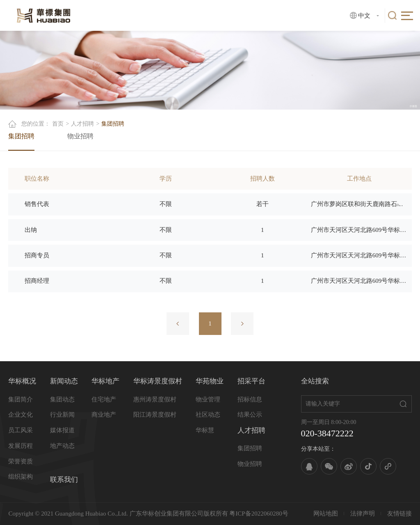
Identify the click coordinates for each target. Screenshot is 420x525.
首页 (58, 124)
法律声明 (363, 514)
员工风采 (21, 430)
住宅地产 (104, 399)
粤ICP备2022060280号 (259, 514)
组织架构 (21, 477)
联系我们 (64, 480)
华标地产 (105, 381)
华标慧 (205, 430)
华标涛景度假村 (158, 381)
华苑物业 (210, 381)
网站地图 (326, 514)
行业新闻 (62, 415)
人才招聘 (82, 124)
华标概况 (22, 381)
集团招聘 (21, 136)
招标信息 (250, 399)
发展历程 (21, 446)
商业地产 (104, 415)
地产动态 (62, 446)
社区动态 (208, 415)
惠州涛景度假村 (155, 399)
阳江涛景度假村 (155, 415)
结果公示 (250, 415)
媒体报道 (62, 430)
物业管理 (208, 399)
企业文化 (21, 415)
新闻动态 (64, 381)
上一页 (178, 324)
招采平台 (251, 381)
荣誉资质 (21, 461)
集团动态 (62, 399)
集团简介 (21, 399)
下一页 (242, 324)
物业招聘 (80, 136)
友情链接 (399, 514)
